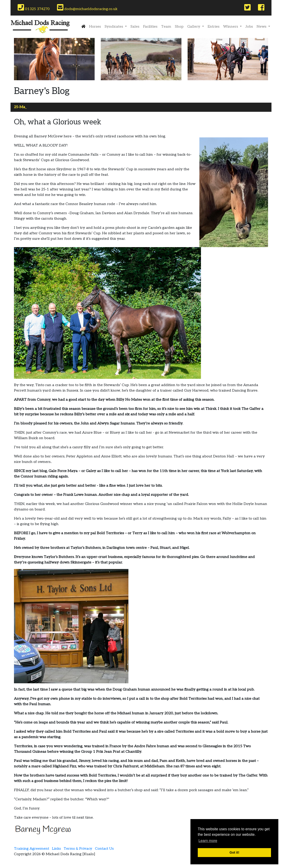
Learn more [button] (208, 841)
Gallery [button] (194, 27)
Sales (135, 27)
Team (166, 27)
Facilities (150, 27)
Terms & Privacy (78, 849)
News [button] (262, 27)
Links (56, 849)
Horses (95, 27)
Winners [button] (231, 27)
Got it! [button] (234, 852)
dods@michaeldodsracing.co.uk (87, 7)
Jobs (249, 27)
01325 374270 (34, 7)
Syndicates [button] (114, 27)
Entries (214, 27)
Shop (179, 27)
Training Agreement (32, 849)
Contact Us (104, 849)
